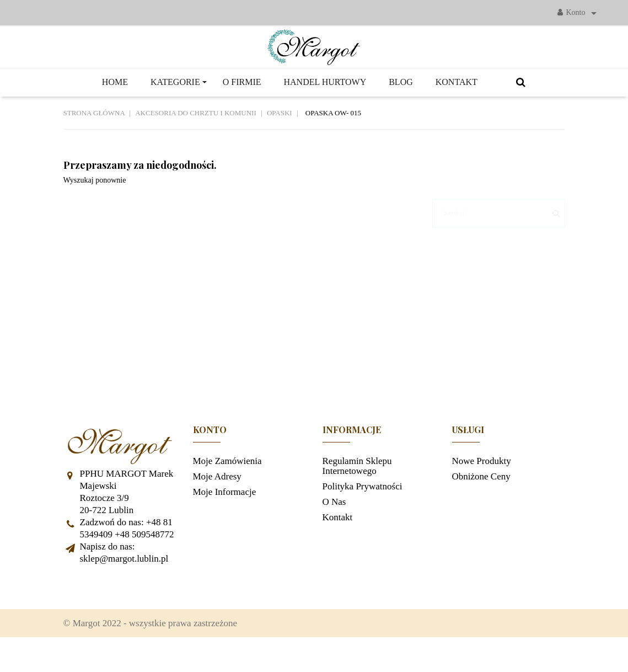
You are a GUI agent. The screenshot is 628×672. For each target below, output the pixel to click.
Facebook (77, 615)
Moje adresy (217, 504)
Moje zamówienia (227, 489)
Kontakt (338, 545)
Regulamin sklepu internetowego (357, 494)
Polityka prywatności (363, 514)
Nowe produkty (482, 489)
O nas (334, 529)
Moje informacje (225, 519)
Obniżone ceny (481, 504)
